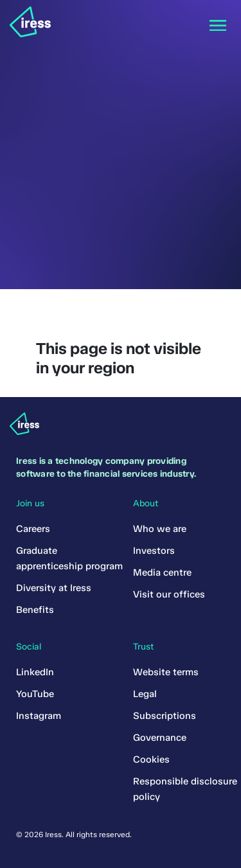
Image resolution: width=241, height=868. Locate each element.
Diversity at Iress (54, 588)
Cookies (151, 759)
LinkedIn (35, 672)
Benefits (35, 610)
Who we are (160, 529)
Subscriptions (165, 716)
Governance (160, 738)
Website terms (166, 672)
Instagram (39, 716)
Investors (154, 551)
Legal (145, 694)
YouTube (35, 694)
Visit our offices (169, 594)
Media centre (162, 572)
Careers (33, 529)
